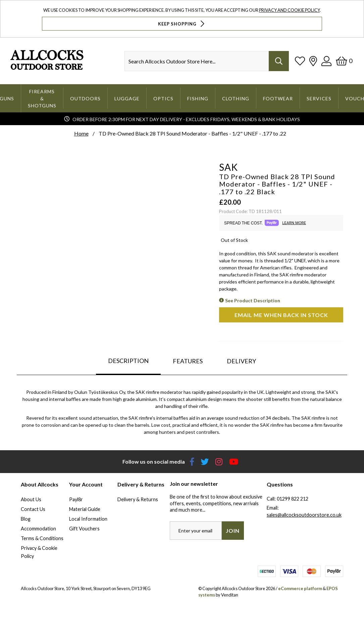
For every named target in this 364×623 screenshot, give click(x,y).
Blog (26, 519)
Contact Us (33, 509)
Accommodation (38, 529)
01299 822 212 (293, 499)
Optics (163, 98)
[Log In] (326, 61)
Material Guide (85, 509)
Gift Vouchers (84, 529)
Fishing (198, 98)
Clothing (236, 98)
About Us (31, 499)
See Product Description (253, 300)
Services (319, 98)
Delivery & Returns (138, 499)
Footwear (278, 98)
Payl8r (76, 499)
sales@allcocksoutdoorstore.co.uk (304, 515)
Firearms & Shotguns (42, 98)
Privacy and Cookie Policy (289, 10)
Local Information (88, 519)
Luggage (127, 98)
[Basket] (344, 61)
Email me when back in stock (281, 315)
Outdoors (85, 98)
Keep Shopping (182, 24)
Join (233, 531)
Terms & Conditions (42, 538)
